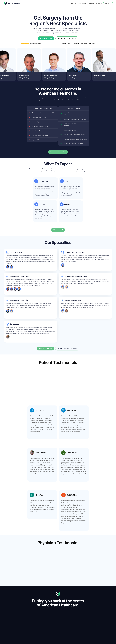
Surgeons (74, 3)
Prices (79, 3)
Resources (85, 3)
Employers (92, 3)
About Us (99, 3)
